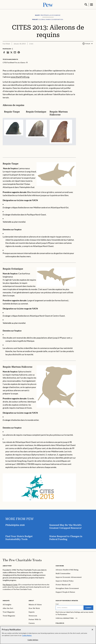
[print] (19, 52)
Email (57, 604)
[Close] (92, 630)
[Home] (22, 560)
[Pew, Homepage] (48, 4)
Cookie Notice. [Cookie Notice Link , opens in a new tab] (27, 635)
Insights (6, 600)
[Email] (70, 607)
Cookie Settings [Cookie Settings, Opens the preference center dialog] (33, 640)
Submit (88, 607)
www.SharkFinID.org (20, 77)
